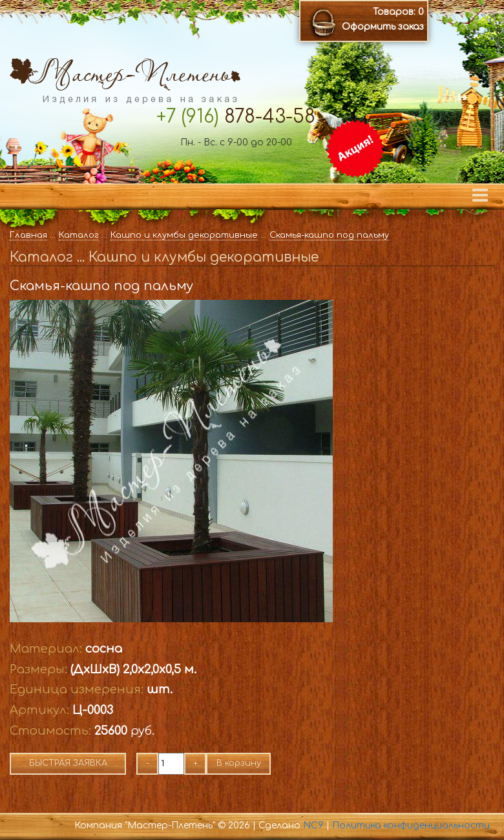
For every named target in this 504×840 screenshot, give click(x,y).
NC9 (313, 825)
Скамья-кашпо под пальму (329, 235)
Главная (28, 235)
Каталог (79, 235)
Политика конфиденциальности (411, 825)
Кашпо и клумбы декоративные (184, 235)
